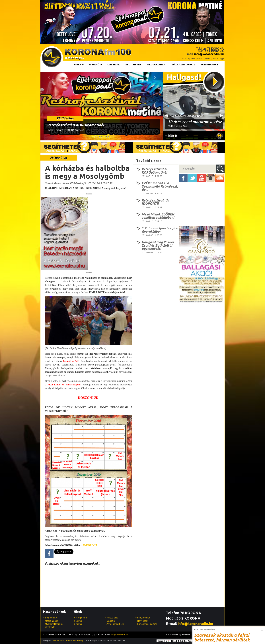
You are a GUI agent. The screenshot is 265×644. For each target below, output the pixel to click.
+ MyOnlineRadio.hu (53, 624)
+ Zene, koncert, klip (114, 624)
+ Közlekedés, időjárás (146, 624)
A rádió (95, 65)
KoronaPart (209, 65)
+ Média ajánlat (51, 621)
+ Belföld (78, 621)
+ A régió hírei (81, 618)
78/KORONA (90, 545)
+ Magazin (110, 621)
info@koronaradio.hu (195, 624)
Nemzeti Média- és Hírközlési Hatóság (68, 641)
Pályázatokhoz (184, 65)
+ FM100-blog (111, 618)
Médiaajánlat (157, 65)
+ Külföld (78, 624)
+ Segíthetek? (50, 618)
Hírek (79, 65)
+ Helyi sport (141, 621)
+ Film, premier (143, 618)
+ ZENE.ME (49, 627)
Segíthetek (133, 65)
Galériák (114, 65)
